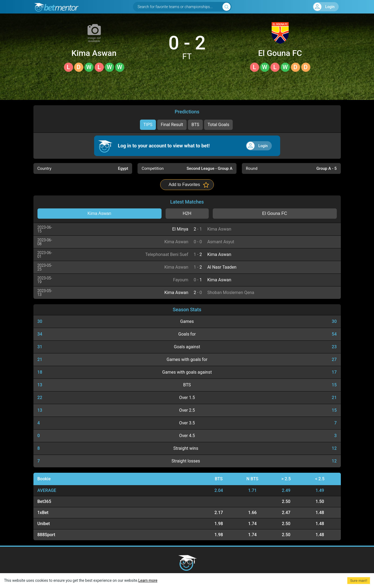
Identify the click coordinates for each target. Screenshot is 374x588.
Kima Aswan (94, 53)
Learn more (148, 580)
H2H (187, 213)
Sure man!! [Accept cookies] (359, 581)
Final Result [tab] (172, 125)
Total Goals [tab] (219, 125)
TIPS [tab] (148, 125)
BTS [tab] (195, 125)
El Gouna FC (280, 53)
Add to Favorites (184, 185)
